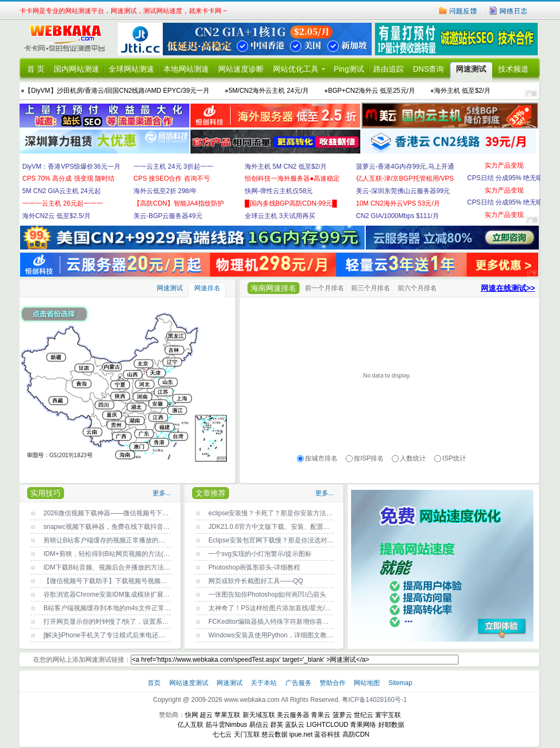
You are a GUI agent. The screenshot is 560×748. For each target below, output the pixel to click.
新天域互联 (259, 715)
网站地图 (367, 683)
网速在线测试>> (508, 288)
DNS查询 (429, 69)
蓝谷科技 (327, 734)
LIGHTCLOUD (327, 725)
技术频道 (513, 69)
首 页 (36, 69)
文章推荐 (211, 493)
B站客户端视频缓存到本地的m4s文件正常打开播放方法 (123, 608)
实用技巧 (46, 493)
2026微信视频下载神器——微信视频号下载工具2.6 (117, 513)
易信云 (259, 725)
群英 (277, 725)
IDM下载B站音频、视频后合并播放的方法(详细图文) (119, 567)
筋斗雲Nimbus (227, 725)
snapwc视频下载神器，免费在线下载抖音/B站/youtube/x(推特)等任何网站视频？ (159, 527)
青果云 (321, 715)
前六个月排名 (417, 288)
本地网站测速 (186, 69)
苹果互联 (227, 715)
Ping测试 (349, 69)
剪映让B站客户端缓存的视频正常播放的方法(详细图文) (123, 540)
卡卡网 (68, 39)
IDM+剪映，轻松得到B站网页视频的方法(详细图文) (117, 554)
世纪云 (364, 715)
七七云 (222, 734)
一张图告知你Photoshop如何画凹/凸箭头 (267, 594)
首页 (155, 683)
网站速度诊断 (241, 69)
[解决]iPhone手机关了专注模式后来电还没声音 (111, 635)
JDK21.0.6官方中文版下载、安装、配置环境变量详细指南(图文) (301, 527)
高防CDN (356, 734)
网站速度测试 (190, 683)
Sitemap (400, 683)
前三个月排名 (371, 288)
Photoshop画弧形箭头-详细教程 (254, 567)
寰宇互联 (388, 715)
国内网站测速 (77, 69)
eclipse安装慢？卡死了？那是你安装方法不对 (274, 513)
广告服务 (299, 683)
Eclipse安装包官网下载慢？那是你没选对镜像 (274, 540)
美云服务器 (293, 715)
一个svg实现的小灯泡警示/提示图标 (260, 554)
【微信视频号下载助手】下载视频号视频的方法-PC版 (121, 581)
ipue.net (301, 734)
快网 (192, 715)
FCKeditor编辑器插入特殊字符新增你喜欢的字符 (278, 622)
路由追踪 (389, 69)
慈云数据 (275, 734)
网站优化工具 (296, 69)
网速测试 (471, 69)
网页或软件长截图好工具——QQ (256, 581)
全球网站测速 (131, 69)
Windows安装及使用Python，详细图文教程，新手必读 (287, 635)
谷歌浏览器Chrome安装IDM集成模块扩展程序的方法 (120, 594)
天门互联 (247, 734)
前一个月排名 (324, 288)
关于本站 (265, 683)
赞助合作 (333, 683)
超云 (206, 715)
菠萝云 (342, 715)
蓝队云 (295, 725)
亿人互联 (190, 725)
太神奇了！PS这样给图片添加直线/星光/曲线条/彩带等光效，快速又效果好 (316, 608)
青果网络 (363, 725)
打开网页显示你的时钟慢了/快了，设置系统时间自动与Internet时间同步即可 (153, 622)
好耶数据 (391, 725)
